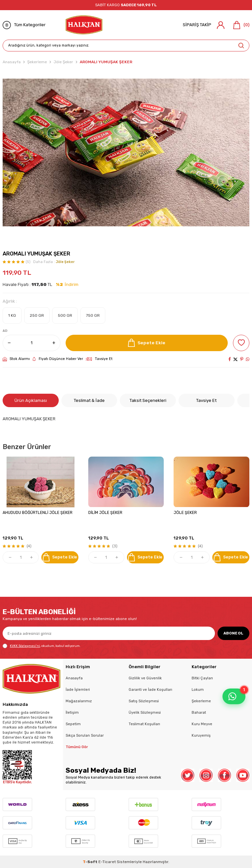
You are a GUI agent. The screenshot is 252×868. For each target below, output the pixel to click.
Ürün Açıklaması (31, 400)
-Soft (91, 862)
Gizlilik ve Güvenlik (145, 678)
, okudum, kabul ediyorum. (42, 646)
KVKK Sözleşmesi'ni (25, 646)
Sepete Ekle (147, 343)
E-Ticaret (107, 862)
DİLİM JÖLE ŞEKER (105, 513)
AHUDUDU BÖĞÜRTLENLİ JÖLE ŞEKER (38, 513)
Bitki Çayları (202, 678)
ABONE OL (233, 633)
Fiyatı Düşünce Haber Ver (58, 359)
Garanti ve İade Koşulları (150, 689)
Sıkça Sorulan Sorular (85, 735)
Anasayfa (12, 62)
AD (5, 331)
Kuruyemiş (201, 735)
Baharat (199, 712)
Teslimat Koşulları (144, 724)
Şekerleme (37, 62)
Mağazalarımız (79, 701)
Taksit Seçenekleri (148, 400)
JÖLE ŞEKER (185, 513)
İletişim (72, 712)
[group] (126, 152)
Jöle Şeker (63, 62)
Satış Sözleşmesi (144, 701)
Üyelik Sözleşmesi (145, 712)
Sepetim (73, 724)
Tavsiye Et (99, 359)
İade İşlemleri (78, 689)
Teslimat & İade (89, 400)
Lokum (198, 689)
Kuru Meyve (202, 724)
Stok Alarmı (16, 359)
